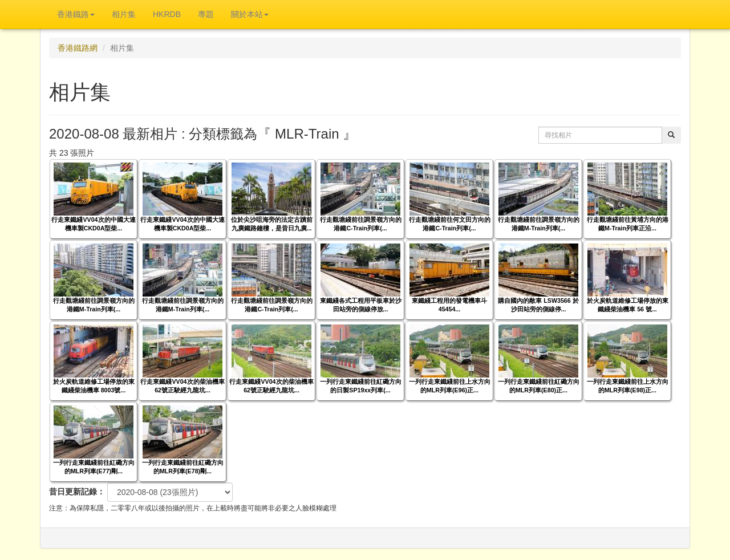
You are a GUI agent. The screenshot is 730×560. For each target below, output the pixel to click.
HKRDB (167, 14)
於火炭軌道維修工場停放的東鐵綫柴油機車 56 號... (628, 305)
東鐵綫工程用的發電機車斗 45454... (449, 305)
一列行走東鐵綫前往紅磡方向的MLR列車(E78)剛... (183, 467)
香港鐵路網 (78, 48)
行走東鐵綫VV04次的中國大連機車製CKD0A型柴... (93, 224)
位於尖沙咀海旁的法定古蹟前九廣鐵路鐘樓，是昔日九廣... (272, 224)
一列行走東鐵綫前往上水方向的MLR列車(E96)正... (450, 386)
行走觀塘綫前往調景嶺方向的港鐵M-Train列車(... (539, 224)
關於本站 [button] (250, 14)
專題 (206, 14)
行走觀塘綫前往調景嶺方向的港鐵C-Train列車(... (361, 224)
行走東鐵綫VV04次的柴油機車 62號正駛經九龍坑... (182, 386)
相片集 (124, 14)
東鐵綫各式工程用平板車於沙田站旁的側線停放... (361, 305)
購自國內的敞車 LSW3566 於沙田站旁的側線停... (538, 305)
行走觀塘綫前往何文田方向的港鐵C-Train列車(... (450, 224)
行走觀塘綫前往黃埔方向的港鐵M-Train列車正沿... (628, 224)
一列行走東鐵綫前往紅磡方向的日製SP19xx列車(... (361, 386)
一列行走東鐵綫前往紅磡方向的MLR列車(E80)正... (539, 386)
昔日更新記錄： (77, 492)
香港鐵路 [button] (76, 14)
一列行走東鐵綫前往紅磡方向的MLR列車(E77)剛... (94, 467)
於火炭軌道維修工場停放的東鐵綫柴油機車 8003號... (94, 386)
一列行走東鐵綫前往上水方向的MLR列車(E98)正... (628, 386)
